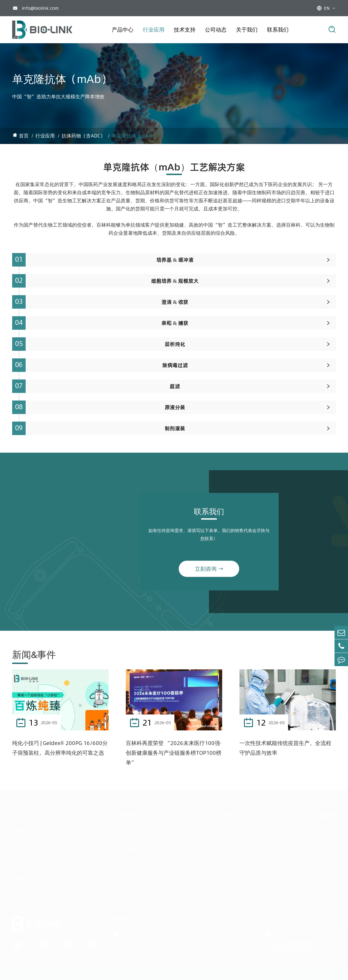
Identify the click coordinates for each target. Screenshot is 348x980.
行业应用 (154, 30)
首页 (24, 136)
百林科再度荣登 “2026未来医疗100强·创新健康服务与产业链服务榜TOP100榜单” (174, 753)
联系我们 (278, 30)
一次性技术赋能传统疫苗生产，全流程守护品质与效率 (285, 748)
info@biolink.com (40, 8)
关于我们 (247, 30)
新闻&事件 (34, 655)
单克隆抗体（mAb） (134, 136)
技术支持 (185, 30)
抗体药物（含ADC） (83, 136)
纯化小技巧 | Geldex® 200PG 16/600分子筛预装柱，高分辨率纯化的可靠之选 (60, 748)
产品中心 (123, 30)
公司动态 (216, 30)
